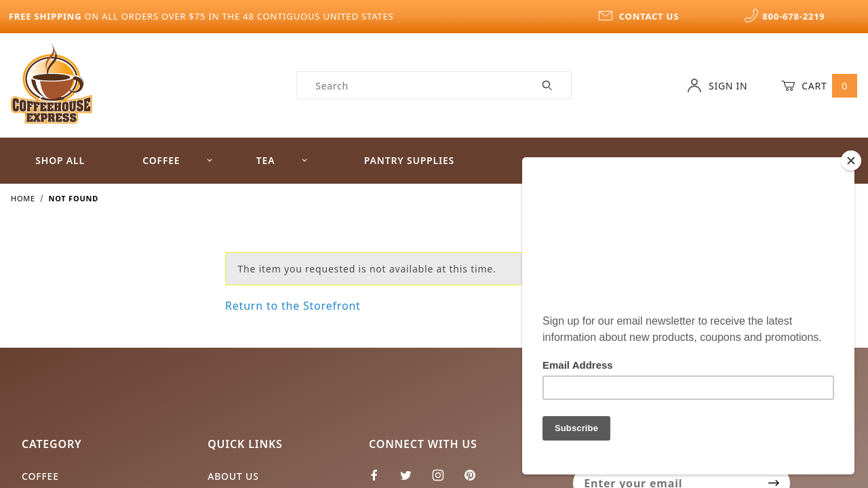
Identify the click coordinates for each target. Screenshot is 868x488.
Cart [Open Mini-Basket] (819, 85)
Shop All (60, 160)
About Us (233, 476)
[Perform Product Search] (548, 85)
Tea (282, 160)
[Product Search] (411, 85)
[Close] (851, 161)
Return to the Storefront (293, 306)
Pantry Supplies (409, 160)
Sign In (717, 85)
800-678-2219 (785, 16)
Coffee (178, 160)
